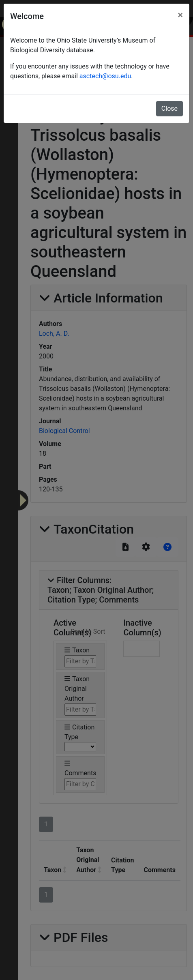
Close (169, 108)
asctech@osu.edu (105, 76)
